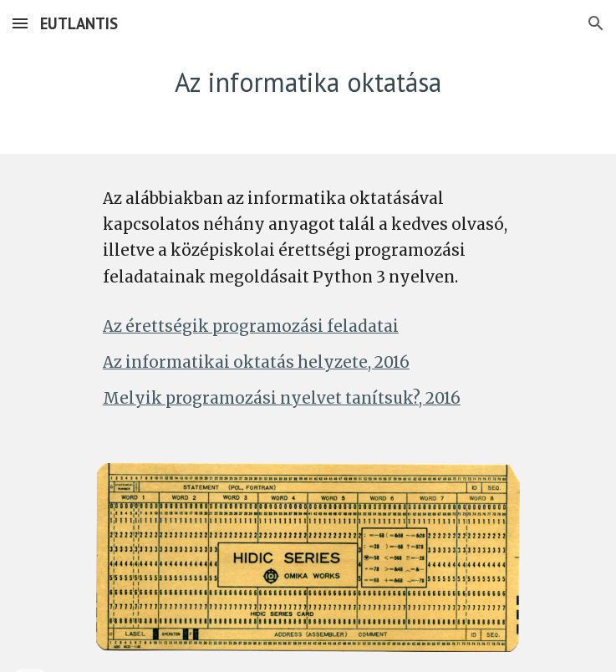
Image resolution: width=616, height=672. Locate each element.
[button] (20, 23)
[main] (308, 82)
